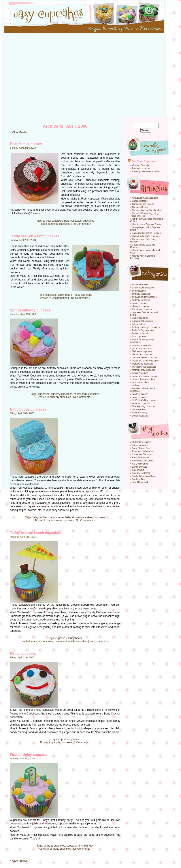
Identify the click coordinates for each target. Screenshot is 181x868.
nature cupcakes (140, 373)
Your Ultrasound (140, 482)
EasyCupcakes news (142, 321)
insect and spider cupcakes (145, 361)
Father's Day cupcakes (143, 330)
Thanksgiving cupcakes (143, 406)
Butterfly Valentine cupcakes (146, 172)
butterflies (44, 394)
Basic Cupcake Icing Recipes (146, 233)
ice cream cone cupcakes (144, 358)
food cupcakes (139, 337)
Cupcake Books (140, 201)
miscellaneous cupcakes (144, 367)
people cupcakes (62, 742)
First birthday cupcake (28, 755)
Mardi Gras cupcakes (142, 364)
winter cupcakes (140, 416)
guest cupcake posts (142, 348)
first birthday (86, 846)
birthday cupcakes (54, 846)
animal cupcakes (53, 221)
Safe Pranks (138, 470)
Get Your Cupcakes (144, 161)
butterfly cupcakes (62, 394)
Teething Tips (139, 479)
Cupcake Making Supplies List (147, 210)
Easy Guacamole (140, 458)
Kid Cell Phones (140, 464)
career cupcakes (140, 303)
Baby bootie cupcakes (28, 409)
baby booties (40, 517)
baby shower (56, 517)
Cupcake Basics (140, 207)
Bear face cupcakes (26, 144)
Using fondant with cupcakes (146, 236)
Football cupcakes (141, 168)
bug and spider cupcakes (144, 297)
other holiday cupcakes (143, 379)
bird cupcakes (139, 291)
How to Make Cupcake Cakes (147, 224)
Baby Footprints (140, 445)
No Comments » (82, 224)
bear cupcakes (73, 221)
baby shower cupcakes (79, 517)
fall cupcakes (138, 324)
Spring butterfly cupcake (30, 310)
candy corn (80, 394)
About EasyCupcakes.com (145, 198)
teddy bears (65, 295)
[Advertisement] (41, 76)
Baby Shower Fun (141, 448)
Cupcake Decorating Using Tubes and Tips (144, 215)
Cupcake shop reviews (143, 204)
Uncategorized (60, 298)
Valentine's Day (140, 413)
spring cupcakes (140, 397)
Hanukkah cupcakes (142, 354)
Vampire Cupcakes (141, 165)
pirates (75, 739)
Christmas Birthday (141, 454)
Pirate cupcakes (23, 654)
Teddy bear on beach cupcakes (35, 533)
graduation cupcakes (142, 345)
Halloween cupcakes (142, 351)
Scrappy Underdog (141, 473)
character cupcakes (142, 306)
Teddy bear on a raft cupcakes (35, 236)
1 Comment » (82, 742)
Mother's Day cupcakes (143, 370)
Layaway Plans (139, 467)
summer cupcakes (141, 403)
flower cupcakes (140, 333)
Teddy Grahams (83, 295)
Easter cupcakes (140, 318)
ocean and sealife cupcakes (71, 641)
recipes (136, 385)
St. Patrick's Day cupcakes (145, 400)
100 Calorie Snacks (142, 442)
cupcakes (89, 221)
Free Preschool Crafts (143, 461)
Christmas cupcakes (142, 309)
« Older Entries (19, 133)
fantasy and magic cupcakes (146, 327)
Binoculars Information (143, 451)
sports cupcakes (140, 394)
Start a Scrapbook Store (144, 476)
